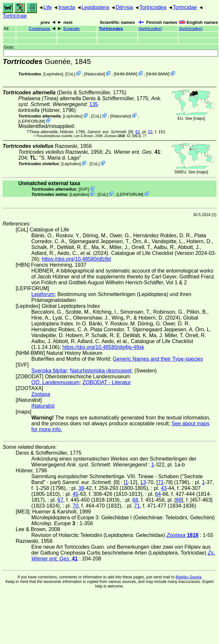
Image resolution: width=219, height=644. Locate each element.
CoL (70, 74)
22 (150, 132)
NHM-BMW (125, 74)
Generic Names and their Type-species (158, 359)
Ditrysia (124, 7)
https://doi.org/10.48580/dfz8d (76, 259)
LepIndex (53, 74)
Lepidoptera (95, 7)
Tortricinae (15, 16)
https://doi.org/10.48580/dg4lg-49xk (103, 347)
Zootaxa (41, 394)
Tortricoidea (153, 7)
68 (135, 500)
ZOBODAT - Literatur (107, 382)
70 (75, 506)
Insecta (67, 7)
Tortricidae (185, 7)
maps (199, 118)
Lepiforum (43, 294)
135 (94, 104)
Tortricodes (111, 29)
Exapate (71, 29)
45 (75, 494)
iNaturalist (94, 74)
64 (158, 494)
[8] (110, 132)
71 (161, 482)
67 (60, 500)
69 (179, 500)
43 (164, 488)
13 (143, 482)
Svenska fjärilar (49, 371)
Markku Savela (188, 577)
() (150, 29)
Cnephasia (39, 29)
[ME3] (137, 136)
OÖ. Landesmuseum (55, 382)
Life (48, 7)
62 (138, 132)
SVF (84, 189)
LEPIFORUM (32, 121)
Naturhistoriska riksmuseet (101, 371)
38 (81, 488)
